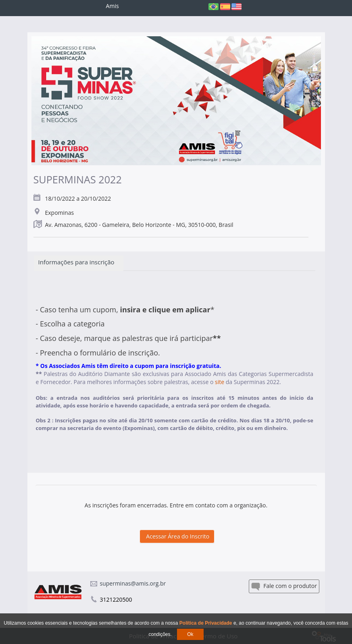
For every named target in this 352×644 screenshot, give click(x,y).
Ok (190, 634)
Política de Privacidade (206, 623)
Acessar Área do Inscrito (177, 536)
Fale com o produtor (284, 586)
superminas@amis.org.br (133, 583)
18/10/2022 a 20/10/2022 (78, 198)
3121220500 (116, 599)
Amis (112, 6)
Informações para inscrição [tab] (79, 262)
